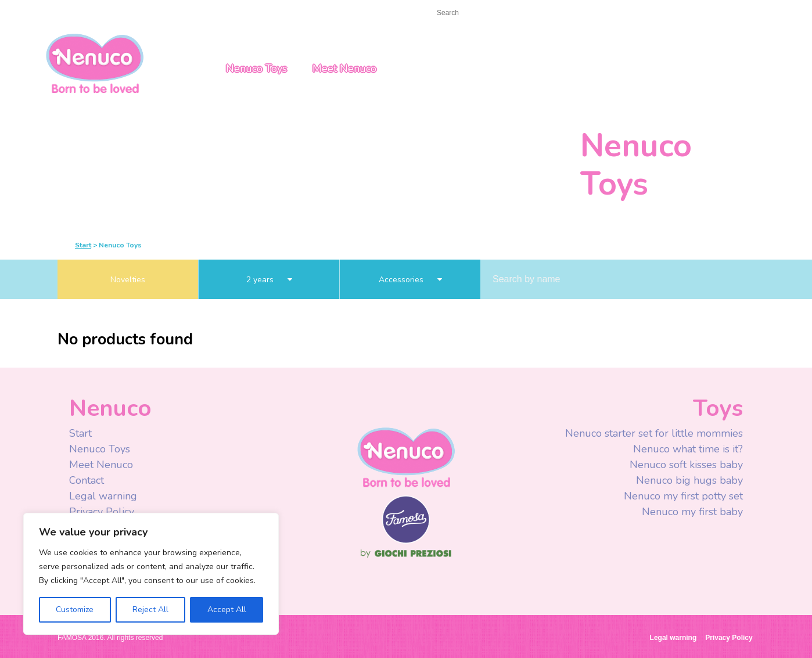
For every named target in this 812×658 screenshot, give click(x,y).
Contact (107, 12)
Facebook (570, 14)
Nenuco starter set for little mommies (654, 433)
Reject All (150, 610)
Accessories (410, 280)
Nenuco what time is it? (688, 449)
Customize (75, 610)
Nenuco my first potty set (683, 496)
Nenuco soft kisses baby (686, 465)
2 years (269, 280)
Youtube (593, 14)
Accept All (227, 610)
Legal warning (103, 496)
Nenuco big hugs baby (689, 480)
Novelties (128, 280)
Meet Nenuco (344, 69)
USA (680, 13)
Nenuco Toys (256, 69)
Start (67, 12)
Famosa (406, 541)
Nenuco (406, 457)
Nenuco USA (95, 62)
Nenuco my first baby (692, 512)
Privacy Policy (103, 512)
